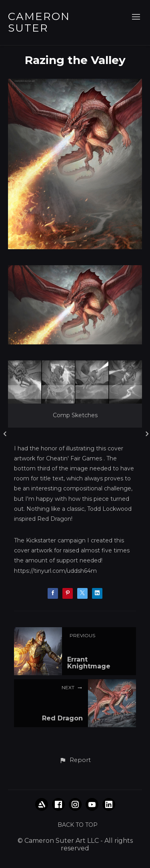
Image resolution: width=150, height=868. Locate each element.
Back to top (78, 825)
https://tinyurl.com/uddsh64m (55, 571)
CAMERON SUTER (39, 22)
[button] (75, 760)
